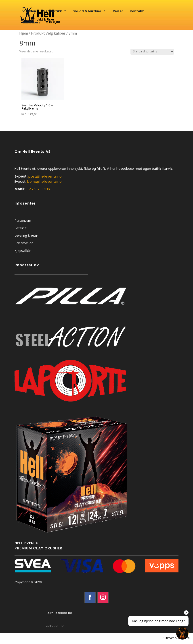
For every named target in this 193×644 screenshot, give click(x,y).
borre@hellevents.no (44, 181)
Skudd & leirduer (90, 11)
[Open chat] (182, 633)
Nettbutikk (55, 11)
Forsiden (29, 11)
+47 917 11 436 (38, 189)
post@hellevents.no (45, 176)
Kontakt (137, 11)
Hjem (24, 33)
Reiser (118, 11)
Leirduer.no (55, 626)
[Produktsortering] (152, 52)
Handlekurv (31, 22)
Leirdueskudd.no (59, 613)
